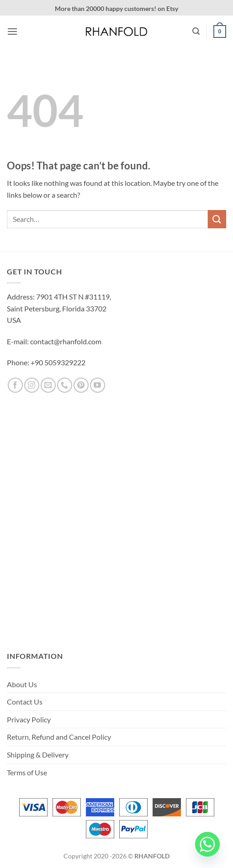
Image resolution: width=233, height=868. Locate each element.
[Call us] (65, 385)
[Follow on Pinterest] (81, 385)
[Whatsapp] (207, 844)
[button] (12, 31)
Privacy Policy (29, 719)
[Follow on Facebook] (15, 385)
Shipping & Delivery (38, 755)
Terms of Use (27, 772)
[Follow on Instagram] (32, 385)
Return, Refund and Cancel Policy (59, 737)
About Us (22, 684)
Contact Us (25, 702)
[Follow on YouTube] (98, 385)
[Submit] (217, 219)
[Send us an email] (48, 385)
